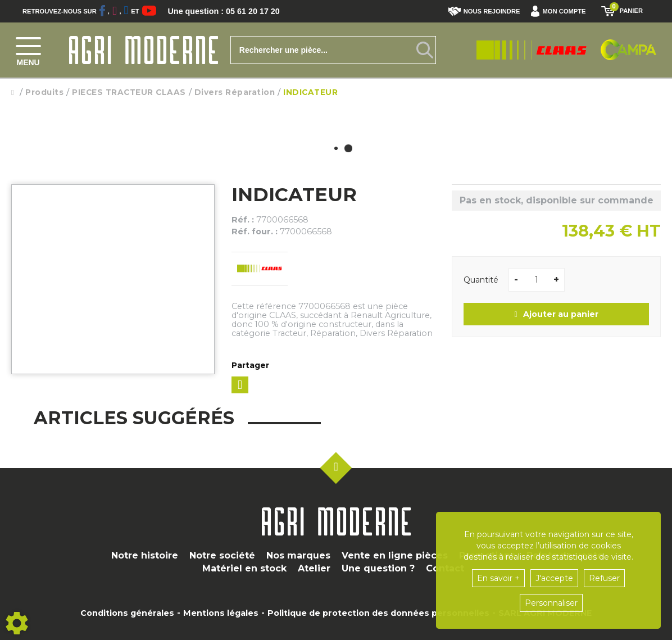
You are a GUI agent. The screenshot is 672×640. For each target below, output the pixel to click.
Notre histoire (145, 555)
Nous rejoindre (484, 11)
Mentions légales (221, 613)
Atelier (314, 568)
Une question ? (378, 568)
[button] (561, 11)
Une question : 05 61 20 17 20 (230, 11)
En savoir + (498, 578)
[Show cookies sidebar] (17, 623)
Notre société (222, 555)
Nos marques (298, 555)
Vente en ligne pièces (395, 555)
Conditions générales (127, 613)
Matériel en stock (244, 568)
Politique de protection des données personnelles (378, 613)
